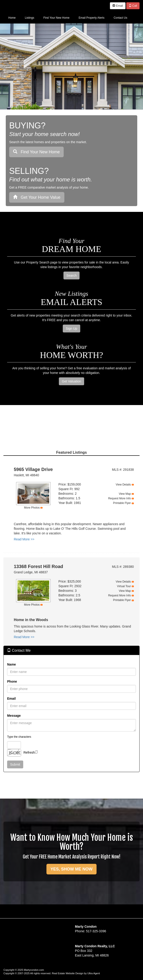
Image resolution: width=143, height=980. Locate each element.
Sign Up (71, 329)
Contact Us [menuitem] (120, 18)
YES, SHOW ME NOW (71, 869)
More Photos (32, 508)
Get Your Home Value (37, 197)
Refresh (29, 752)
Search (71, 275)
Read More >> (24, 539)
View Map (125, 494)
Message (14, 716)
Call (133, 6)
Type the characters (19, 737)
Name (11, 664)
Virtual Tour (124, 586)
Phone (12, 681)
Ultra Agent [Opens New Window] (94, 973)
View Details (123, 485)
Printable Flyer (122, 503)
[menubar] (68, 18)
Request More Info (119, 498)
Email (118, 6)
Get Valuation (71, 381)
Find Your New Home (36, 152)
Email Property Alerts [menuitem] (92, 18)
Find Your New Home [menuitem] (56, 18)
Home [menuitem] (12, 18)
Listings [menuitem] (30, 18)
